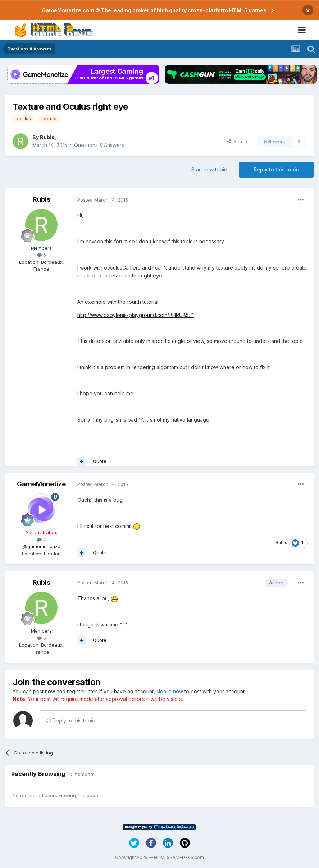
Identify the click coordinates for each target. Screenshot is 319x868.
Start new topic (209, 169)
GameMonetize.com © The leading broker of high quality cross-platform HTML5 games (154, 10)
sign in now (170, 691)
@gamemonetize (42, 546)
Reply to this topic (276, 169)
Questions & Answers (99, 145)
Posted (103, 200)
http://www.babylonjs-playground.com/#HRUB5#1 (136, 315)
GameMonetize (41, 484)
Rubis (47, 137)
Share (237, 141)
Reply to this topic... (72, 720)
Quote (100, 461)
